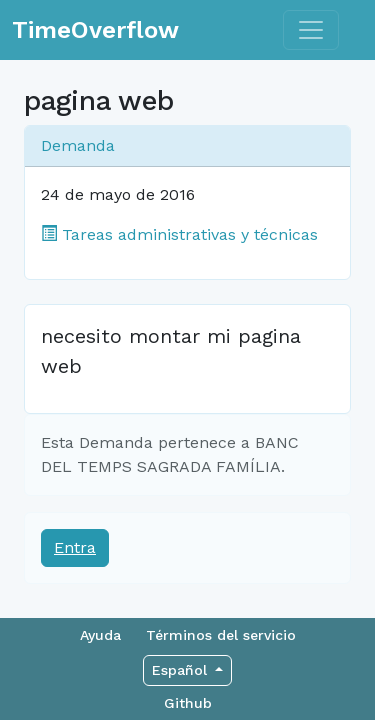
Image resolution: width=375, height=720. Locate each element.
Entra (75, 547)
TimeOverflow (95, 30)
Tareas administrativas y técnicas (179, 234)
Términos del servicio (221, 635)
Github (188, 703)
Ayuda (100, 635)
